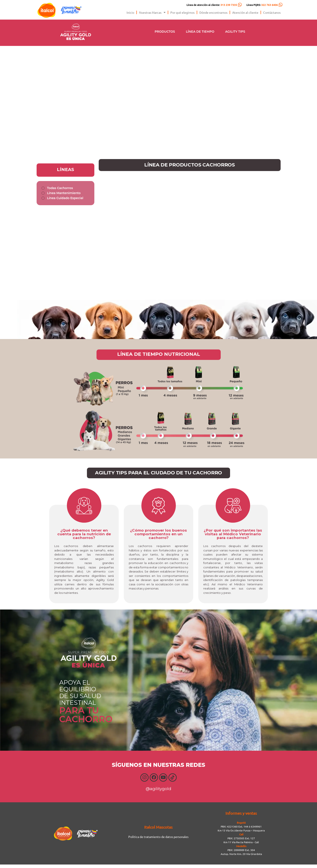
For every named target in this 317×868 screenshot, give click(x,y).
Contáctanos (272, 12)
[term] (57, 188)
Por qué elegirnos (182, 12)
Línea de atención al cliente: (212, 5)
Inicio (130, 12)
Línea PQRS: (262, 5)
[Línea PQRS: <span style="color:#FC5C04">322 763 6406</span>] (281, 5)
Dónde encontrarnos (213, 12)
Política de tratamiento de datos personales (158, 840)
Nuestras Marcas (152, 12)
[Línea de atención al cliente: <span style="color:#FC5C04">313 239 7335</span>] (240, 5)
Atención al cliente (245, 12)
